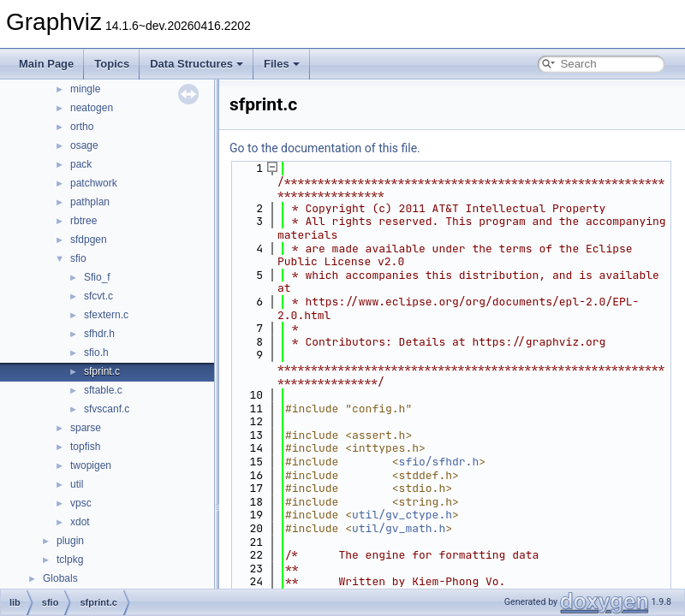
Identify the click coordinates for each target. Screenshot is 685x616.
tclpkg (70, 560)
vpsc (81, 503)
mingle (85, 89)
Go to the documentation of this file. (325, 148)
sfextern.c (106, 315)
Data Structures (197, 64)
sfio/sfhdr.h (439, 462)
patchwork (94, 183)
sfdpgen (89, 240)
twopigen (91, 465)
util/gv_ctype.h (402, 515)
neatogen (92, 108)
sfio (78, 258)
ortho (82, 127)
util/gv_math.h (399, 528)
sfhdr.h (99, 334)
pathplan (90, 202)
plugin (70, 541)
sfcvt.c (98, 296)
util (77, 484)
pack (81, 164)
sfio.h (96, 352)
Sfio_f (97, 277)
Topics (112, 64)
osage (84, 145)
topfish (85, 447)
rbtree (83, 221)
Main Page (46, 64)
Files (282, 64)
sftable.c (103, 390)
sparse (86, 428)
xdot (80, 522)
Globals (60, 578)
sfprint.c (102, 371)
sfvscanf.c (107, 409)
